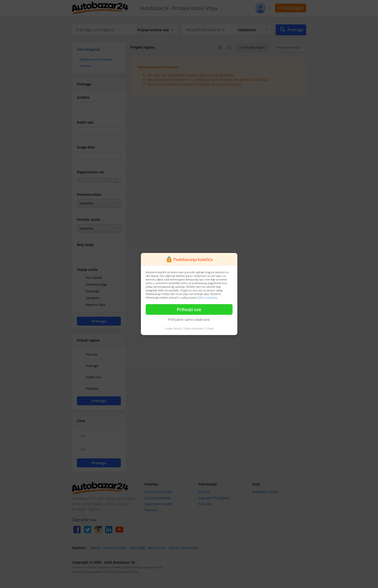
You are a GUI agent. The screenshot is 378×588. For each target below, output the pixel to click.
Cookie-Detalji (172, 328)
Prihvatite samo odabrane (189, 319)
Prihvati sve (189, 309)
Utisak (210, 328)
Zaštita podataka (207, 297)
